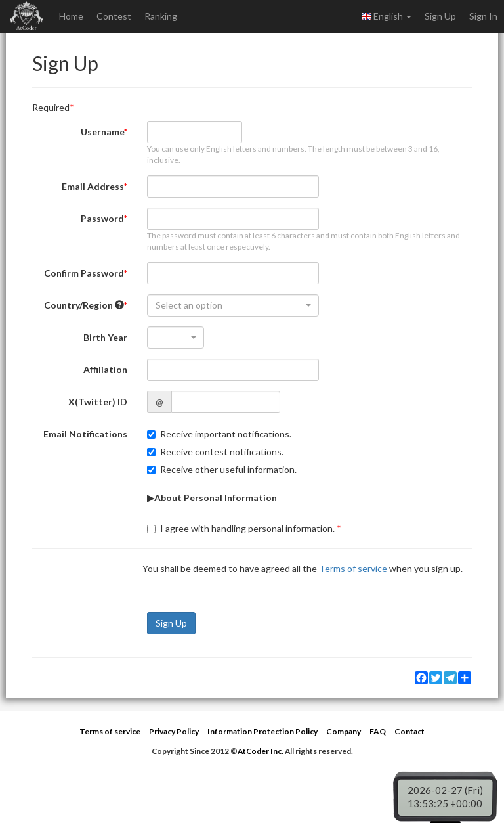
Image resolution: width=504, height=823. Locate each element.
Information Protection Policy (262, 731)
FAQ (378, 731)
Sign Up (440, 16)
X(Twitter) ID (98, 402)
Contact (409, 731)
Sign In (483, 16)
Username (102, 132)
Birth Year (105, 337)
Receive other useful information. (222, 469)
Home (71, 16)
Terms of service (353, 568)
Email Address (93, 186)
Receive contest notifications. (215, 452)
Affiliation (105, 369)
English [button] (386, 16)
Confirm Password (84, 273)
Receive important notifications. (219, 434)
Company (344, 731)
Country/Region (84, 305)
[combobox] (233, 305)
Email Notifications (85, 434)
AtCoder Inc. (261, 751)
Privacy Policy (174, 731)
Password (102, 218)
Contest (114, 16)
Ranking (161, 16)
